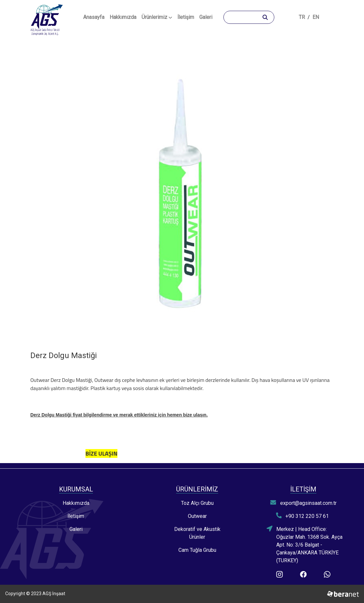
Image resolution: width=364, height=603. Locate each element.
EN (316, 17)
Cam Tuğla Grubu (197, 550)
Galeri (206, 17)
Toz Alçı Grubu (197, 503)
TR (302, 17)
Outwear (197, 516)
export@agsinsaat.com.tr (303, 503)
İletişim (186, 17)
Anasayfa (95, 17)
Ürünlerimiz (157, 17)
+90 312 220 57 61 (302, 516)
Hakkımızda (123, 17)
